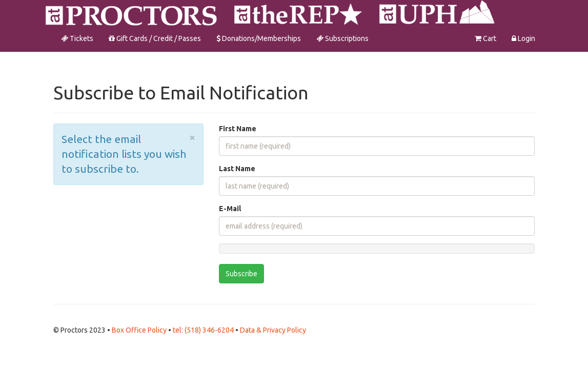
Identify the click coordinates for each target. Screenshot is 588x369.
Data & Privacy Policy (273, 330)
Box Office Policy (140, 330)
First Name (238, 129)
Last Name (237, 169)
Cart (485, 38)
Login (523, 38)
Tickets (77, 38)
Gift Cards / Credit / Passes (155, 38)
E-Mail (230, 209)
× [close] (192, 137)
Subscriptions (342, 38)
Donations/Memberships (259, 38)
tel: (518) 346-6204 (204, 330)
